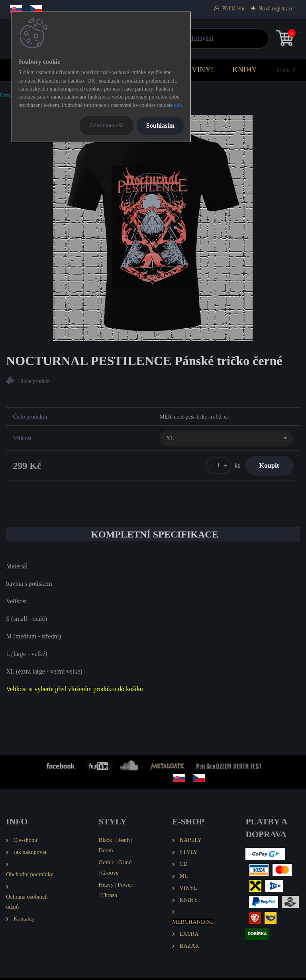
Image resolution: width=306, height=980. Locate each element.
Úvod (5, 95)
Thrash (109, 897)
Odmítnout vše (107, 125)
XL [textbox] (170, 439)
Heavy (106, 887)
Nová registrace (276, 9)
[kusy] (214, 467)
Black (106, 842)
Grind (125, 864)
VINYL (204, 70)
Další (283, 70)
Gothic (107, 864)
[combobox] (226, 439)
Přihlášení (233, 9)
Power (125, 887)
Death (123, 842)
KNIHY (245, 70)
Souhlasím (160, 125)
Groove (110, 875)
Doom (106, 852)
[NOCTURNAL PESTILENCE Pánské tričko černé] (153, 228)
